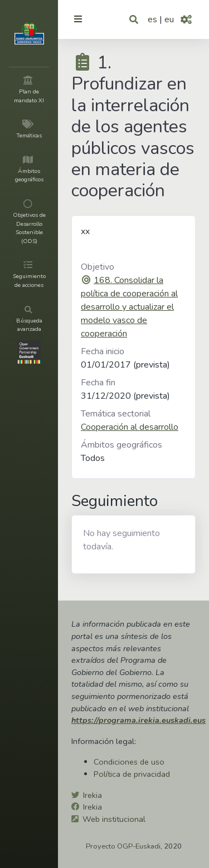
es (152, 19)
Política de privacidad (132, 774)
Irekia (93, 795)
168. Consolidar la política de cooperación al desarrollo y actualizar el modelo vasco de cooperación (129, 307)
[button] (135, 19)
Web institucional (114, 819)
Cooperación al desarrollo (130, 427)
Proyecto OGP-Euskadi (123, 846)
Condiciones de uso (129, 762)
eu (169, 19)
